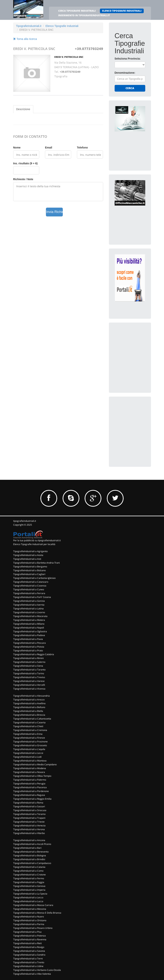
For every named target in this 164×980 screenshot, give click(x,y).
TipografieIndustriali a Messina (30, 909)
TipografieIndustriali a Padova (29, 635)
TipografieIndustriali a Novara (29, 772)
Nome (17, 148)
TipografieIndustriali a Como (28, 871)
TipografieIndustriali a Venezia (29, 826)
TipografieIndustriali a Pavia (28, 639)
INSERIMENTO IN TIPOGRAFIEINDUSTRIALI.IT (84, 15)
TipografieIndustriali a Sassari (29, 806)
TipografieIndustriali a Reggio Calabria (34, 654)
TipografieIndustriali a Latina (28, 609)
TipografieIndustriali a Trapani (29, 818)
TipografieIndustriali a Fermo (29, 878)
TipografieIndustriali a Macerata (30, 616)
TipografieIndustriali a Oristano (30, 920)
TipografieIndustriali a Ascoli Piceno (32, 844)
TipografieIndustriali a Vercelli (29, 685)
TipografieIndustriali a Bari (27, 848)
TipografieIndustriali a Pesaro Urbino (33, 928)
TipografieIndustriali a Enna (28, 734)
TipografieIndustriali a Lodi (27, 757)
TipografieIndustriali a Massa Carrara (33, 905)
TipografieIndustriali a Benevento (31, 852)
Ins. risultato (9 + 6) (25, 163)
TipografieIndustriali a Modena (30, 768)
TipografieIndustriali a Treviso (29, 677)
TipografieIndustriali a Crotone (29, 875)
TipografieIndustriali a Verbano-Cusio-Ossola (37, 970)
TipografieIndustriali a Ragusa (29, 795)
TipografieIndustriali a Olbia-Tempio (32, 776)
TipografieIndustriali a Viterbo (29, 833)
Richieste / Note (23, 179)
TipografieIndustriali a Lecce (28, 753)
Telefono (82, 148)
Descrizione (23, 109)
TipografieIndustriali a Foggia (29, 882)
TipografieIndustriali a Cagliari (29, 574)
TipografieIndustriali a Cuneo (29, 589)
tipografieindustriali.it (25, 521)
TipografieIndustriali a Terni (28, 959)
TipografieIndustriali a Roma (28, 803)
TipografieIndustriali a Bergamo (30, 567)
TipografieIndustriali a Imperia (29, 890)
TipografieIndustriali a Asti (27, 559)
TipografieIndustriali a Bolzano (29, 570)
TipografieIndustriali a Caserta (29, 722)
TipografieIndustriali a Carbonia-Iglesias (34, 578)
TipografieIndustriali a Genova (29, 886)
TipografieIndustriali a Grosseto (30, 745)
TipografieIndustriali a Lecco (28, 897)
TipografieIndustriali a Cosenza (30, 586)
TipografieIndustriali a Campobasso (32, 863)
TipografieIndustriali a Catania (29, 867)
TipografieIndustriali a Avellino (29, 703)
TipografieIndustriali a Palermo (30, 780)
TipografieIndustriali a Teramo (29, 814)
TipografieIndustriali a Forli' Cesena (32, 597)
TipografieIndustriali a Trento (29, 962)
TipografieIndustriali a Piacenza (30, 787)
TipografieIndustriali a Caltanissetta (32, 719)
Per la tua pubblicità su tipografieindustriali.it (37, 540)
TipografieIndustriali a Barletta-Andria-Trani (36, 563)
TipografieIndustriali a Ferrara (29, 593)
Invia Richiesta (54, 212)
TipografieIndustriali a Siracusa (30, 810)
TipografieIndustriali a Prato (28, 651)
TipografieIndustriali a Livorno (29, 612)
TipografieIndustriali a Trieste (29, 822)
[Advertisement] (139, 352)
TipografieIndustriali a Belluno (29, 707)
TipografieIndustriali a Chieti (28, 726)
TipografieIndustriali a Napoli (29, 628)
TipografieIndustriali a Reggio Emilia (32, 799)
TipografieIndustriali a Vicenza (29, 689)
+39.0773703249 (89, 49)
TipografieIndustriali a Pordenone (31, 791)
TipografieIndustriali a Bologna (30, 855)
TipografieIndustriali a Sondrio (29, 955)
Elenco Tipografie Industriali (62, 26)
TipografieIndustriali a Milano (29, 624)
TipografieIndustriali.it (29, 26)
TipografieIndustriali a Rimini (28, 658)
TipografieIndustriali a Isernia (29, 605)
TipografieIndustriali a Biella (28, 711)
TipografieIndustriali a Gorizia (29, 601)
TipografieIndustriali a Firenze (29, 738)
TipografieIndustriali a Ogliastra (30, 631)
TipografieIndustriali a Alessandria (31, 696)
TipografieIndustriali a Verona (29, 829)
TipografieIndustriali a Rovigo (29, 947)
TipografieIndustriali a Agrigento (30, 551)
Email (49, 148)
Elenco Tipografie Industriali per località (34, 544)
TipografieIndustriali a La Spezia (30, 894)
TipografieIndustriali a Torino (29, 673)
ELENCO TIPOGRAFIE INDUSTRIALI (122, 11)
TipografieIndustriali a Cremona (30, 730)
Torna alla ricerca (25, 39)
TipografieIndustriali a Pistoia (29, 647)
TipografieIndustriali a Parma (29, 924)
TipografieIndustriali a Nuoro (29, 917)
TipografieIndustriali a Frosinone (30, 742)
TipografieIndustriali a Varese (29, 681)
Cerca (130, 88)
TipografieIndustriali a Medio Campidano (35, 764)
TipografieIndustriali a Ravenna (30, 939)
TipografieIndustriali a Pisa (27, 932)
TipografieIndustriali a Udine (28, 966)
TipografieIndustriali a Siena (28, 666)
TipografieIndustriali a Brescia (29, 715)
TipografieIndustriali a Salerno (29, 662)
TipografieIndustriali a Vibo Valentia (32, 974)
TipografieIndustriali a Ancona (29, 840)
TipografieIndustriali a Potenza (29, 936)
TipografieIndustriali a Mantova (30, 761)
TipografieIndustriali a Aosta (28, 555)
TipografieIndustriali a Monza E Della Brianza (37, 913)
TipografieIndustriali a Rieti (27, 943)
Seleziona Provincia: (128, 59)
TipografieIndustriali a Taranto (29, 670)
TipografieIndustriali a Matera (29, 620)
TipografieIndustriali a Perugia (29, 784)
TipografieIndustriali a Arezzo (29, 700)
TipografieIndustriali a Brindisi (29, 859)
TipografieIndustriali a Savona (29, 951)
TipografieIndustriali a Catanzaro (31, 582)
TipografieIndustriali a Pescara (29, 643)
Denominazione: (125, 73)
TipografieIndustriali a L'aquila (29, 749)
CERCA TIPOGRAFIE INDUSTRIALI (77, 11)
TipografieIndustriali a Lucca (28, 901)
